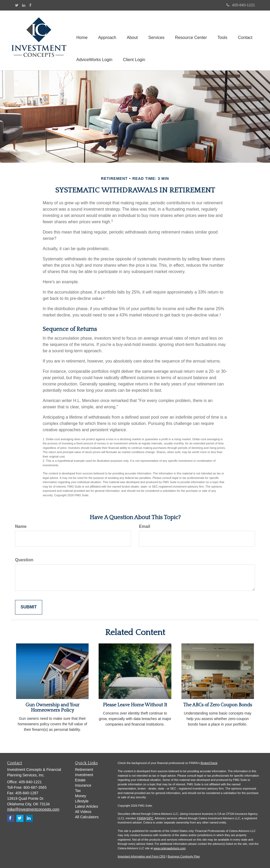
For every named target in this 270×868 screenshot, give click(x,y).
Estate (80, 780)
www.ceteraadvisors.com (170, 848)
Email (145, 526)
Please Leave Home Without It (135, 705)
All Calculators (87, 817)
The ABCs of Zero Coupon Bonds (218, 705)
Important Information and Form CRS (141, 856)
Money (81, 796)
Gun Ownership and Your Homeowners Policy (52, 708)
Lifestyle (82, 801)
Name (21, 526)
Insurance (83, 785)
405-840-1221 (241, 5)
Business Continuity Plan (184, 856)
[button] (107, 29)
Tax (78, 791)
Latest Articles (87, 806)
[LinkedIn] (24, 5)
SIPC (150, 818)
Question (24, 560)
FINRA (141, 818)
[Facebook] (30, 5)
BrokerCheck (209, 763)
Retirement (84, 770)
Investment (84, 775)
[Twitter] (17, 5)
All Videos (83, 812)
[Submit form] (29, 607)
